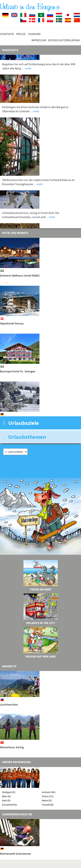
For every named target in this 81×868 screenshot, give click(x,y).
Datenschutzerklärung (64, 40)
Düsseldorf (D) (10, 805)
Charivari (34, 34)
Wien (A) (6, 796)
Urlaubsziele (21, 423)
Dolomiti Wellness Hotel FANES (20, 276)
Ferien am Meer (41, 589)
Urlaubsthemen (25, 437)
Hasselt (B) (48, 805)
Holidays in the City (41, 623)
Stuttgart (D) (9, 792)
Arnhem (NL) (49, 792)
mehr (28, 70)
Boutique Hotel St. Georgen (18, 371)
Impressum (39, 40)
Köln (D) (6, 800)
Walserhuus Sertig (12, 747)
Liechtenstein (9, 705)
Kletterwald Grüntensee (15, 854)
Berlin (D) (47, 800)
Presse (21, 34)
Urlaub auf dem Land (41, 656)
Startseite (7, 34)
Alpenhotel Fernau (12, 323)
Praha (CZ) (48, 796)
